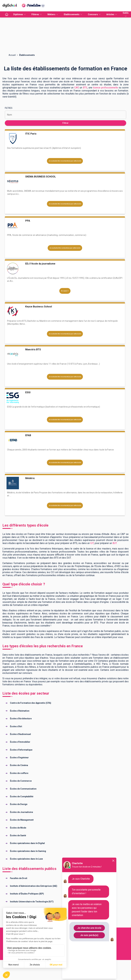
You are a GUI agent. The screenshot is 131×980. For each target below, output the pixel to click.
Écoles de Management (22, 820)
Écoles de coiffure (19, 773)
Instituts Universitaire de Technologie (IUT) (32, 902)
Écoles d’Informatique (21, 750)
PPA (28, 221)
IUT (92, 543)
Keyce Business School (39, 307)
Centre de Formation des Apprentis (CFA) (31, 703)
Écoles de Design (19, 804)
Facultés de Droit (19, 878)
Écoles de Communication (23, 789)
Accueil (12, 55)
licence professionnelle (105, 88)
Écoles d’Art (16, 726)
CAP (76, 88)
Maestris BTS (33, 349)
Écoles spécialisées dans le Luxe (26, 859)
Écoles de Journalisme (21, 812)
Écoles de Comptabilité (22, 796)
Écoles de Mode (18, 828)
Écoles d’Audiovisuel (20, 734)
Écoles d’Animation (20, 711)
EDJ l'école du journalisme (40, 264)
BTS (85, 88)
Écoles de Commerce (21, 781)
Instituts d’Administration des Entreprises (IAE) (34, 886)
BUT (115, 543)
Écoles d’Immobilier (20, 742)
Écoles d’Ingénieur (19, 758)
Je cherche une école (89, 928)
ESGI (28, 392)
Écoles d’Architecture (21, 719)
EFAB (28, 435)
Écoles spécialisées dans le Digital (27, 843)
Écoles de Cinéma (19, 765)
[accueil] (7, 14)
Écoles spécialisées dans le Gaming (28, 851)
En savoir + (65, 291)
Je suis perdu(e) (89, 935)
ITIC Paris (31, 134)
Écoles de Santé (18, 835)
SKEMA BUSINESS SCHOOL (41, 177)
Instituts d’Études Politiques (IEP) (27, 894)
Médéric (30, 478)
